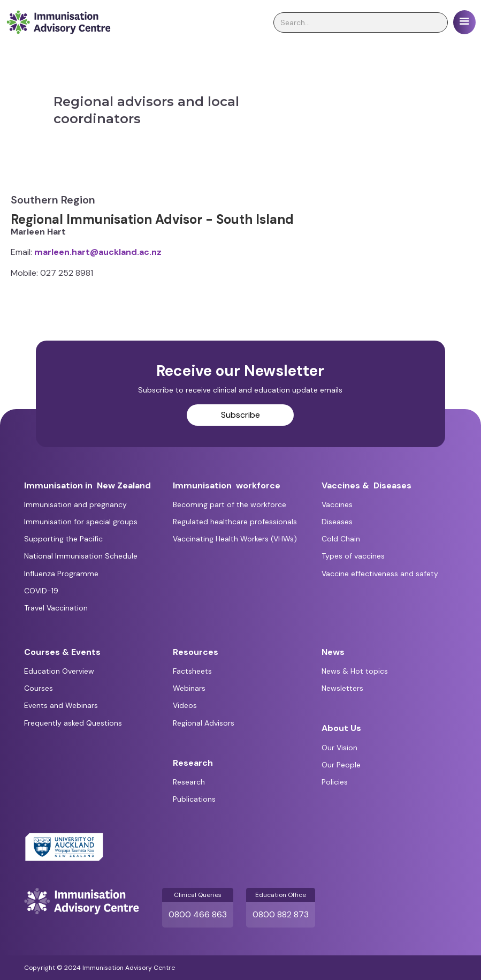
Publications (194, 799)
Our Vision (339, 748)
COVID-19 (41, 591)
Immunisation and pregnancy (75, 504)
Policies (335, 782)
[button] (464, 22)
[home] (58, 22)
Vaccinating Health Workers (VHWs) (235, 539)
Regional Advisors (204, 723)
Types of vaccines (353, 556)
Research (189, 782)
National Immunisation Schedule (81, 556)
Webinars (189, 688)
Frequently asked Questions (73, 723)
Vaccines (337, 504)
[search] (361, 22)
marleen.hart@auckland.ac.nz (98, 252)
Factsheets (192, 671)
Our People (341, 765)
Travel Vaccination (56, 608)
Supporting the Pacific (63, 539)
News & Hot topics (355, 671)
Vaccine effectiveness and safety (380, 574)
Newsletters (342, 688)
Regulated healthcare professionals (235, 522)
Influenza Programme (61, 574)
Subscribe (241, 415)
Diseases (337, 522)
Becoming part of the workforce (230, 504)
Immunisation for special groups (81, 522)
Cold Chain (341, 539)
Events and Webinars (61, 705)
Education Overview (59, 671)
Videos (185, 705)
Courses (39, 688)
